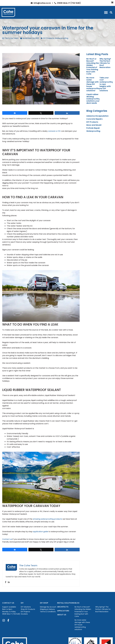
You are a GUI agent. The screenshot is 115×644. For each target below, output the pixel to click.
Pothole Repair (93, 128)
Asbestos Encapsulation (97, 116)
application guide (40, 532)
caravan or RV (54, 131)
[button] (106, 12)
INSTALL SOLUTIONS (66, 603)
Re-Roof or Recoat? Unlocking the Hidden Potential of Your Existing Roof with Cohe (93, 66)
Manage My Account (48, 607)
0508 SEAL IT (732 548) (11, 614)
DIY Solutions (26, 607)
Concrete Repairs (94, 119)
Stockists (24, 614)
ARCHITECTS (63, 607)
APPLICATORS (63, 611)
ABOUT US (62, 615)
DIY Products (49, 38)
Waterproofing (62, 38)
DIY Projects (25, 612)
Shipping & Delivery (47, 609)
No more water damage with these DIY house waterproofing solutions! (93, 84)
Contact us (7, 539)
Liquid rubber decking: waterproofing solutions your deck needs (93, 99)
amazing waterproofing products (47, 519)
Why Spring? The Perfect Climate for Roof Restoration (105, 63)
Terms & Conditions (48, 612)
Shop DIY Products (28, 609)
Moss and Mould (94, 125)
